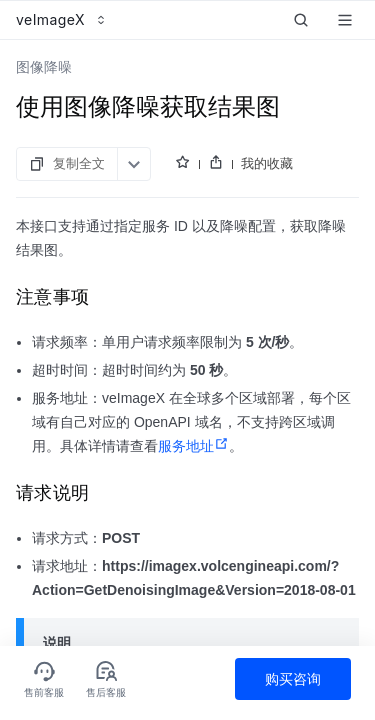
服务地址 (193, 446)
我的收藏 (267, 163)
